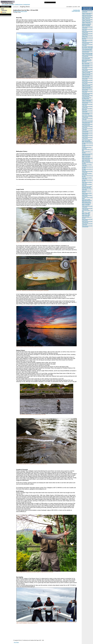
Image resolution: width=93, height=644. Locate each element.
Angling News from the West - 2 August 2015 (87, 138)
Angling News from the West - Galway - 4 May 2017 (87, 20)
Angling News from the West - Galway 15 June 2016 (87, 87)
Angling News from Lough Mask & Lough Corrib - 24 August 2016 (87, 61)
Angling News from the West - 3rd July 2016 (87, 78)
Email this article (77, 10)
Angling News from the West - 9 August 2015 (87, 136)
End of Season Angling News (87, 121)
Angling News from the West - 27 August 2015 (87, 131)
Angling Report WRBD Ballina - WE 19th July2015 (87, 141)
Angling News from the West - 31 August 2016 (87, 56)
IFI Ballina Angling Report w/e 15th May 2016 (87, 98)
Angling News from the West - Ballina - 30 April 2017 (87, 22)
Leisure (2, 9)
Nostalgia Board (27, 5)
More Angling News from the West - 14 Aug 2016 (87, 63)
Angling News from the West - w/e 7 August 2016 (87, 65)
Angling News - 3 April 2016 (87, 115)
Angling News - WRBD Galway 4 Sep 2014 (86, 215)
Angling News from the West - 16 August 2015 (87, 133)
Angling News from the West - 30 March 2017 (87, 32)
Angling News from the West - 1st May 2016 (87, 107)
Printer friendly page (76, 11)
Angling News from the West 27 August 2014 (87, 220)
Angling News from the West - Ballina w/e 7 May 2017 (87, 16)
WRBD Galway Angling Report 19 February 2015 (87, 202)
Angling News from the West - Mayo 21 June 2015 (87, 159)
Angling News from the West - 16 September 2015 (87, 125)
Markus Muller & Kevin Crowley (21, 11)
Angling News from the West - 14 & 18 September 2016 (87, 49)
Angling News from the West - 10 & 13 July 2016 (87, 76)
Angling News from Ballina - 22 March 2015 (87, 194)
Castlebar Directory (19, 5)
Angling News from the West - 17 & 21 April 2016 (87, 113)
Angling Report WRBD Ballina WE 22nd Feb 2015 (87, 200)
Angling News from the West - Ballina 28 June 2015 (87, 154)
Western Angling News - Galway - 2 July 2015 (86, 156)
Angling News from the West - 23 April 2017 (87, 27)
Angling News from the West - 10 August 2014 (87, 226)
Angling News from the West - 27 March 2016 (87, 117)
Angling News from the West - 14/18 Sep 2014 (87, 209)
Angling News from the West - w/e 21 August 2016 (87, 58)
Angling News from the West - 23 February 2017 (87, 43)
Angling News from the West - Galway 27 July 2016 (87, 72)
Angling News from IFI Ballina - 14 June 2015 (86, 161)
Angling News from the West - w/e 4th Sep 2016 (87, 51)
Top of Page (16, 642)
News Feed (4, 12)
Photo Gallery (12, 5)
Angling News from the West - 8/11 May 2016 (87, 102)
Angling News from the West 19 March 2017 (87, 36)
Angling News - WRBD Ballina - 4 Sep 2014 (86, 213)
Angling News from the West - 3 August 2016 (87, 70)
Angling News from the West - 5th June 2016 (87, 89)
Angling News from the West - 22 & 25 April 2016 (87, 96)
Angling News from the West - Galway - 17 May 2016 (87, 100)
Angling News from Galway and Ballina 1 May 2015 (87, 187)
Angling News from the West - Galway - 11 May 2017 (87, 13)
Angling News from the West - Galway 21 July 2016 (87, 74)
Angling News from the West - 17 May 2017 (87, 11)
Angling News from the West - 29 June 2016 (87, 81)
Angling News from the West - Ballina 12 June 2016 (87, 85)
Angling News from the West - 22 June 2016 (87, 83)
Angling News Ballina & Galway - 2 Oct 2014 (86, 204)
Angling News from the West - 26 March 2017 (87, 34)
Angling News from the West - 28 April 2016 (87, 111)
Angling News (4, 10)
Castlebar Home (5, 7)
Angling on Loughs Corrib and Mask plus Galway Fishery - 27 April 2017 (87, 25)
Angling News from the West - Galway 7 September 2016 (87, 54)
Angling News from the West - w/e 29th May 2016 (87, 94)
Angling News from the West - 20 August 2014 (87, 222)
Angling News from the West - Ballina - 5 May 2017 (87, 18)
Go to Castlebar (5, 5)
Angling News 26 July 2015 (87, 139)
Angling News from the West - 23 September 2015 (87, 122)
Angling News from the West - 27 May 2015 (87, 172)
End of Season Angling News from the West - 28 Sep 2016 (87, 47)
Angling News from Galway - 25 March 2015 (87, 196)
